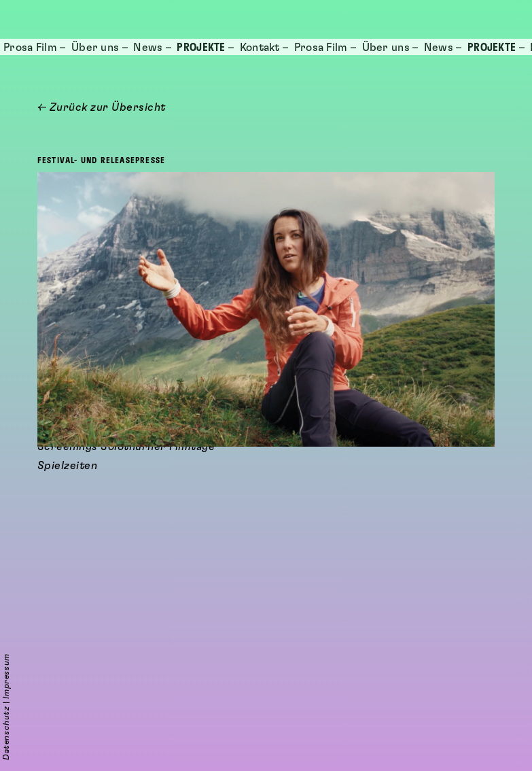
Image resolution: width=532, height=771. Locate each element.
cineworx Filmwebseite (100, 702)
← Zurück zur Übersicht (102, 107)
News (148, 48)
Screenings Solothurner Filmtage (126, 721)
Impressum (6, 676)
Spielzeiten (68, 740)
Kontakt (260, 48)
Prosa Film (30, 48)
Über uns (95, 48)
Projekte (201, 48)
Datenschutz (6, 733)
